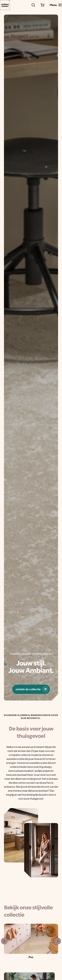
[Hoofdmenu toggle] (56, 5)
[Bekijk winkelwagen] (42, 5)
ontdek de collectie (32, 689)
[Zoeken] (33, 5)
